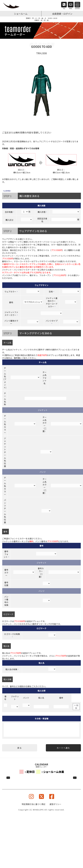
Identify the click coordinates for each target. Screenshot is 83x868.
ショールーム (21, 14)
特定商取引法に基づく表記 (34, 804)
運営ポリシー (55, 804)
